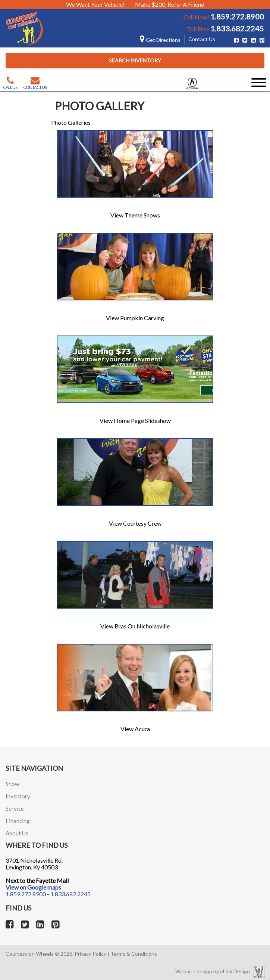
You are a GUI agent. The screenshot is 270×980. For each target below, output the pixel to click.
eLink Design (235, 971)
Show (12, 784)
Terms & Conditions (134, 954)
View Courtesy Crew (135, 523)
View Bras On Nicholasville (135, 626)
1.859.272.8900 (237, 16)
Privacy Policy (90, 954)
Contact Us (202, 39)
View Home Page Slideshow (135, 421)
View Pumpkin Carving (135, 318)
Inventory (18, 796)
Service (15, 809)
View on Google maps (33, 887)
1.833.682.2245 (237, 28)
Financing (18, 821)
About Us (17, 833)
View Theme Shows (135, 215)
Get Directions (160, 40)
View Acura (135, 729)
